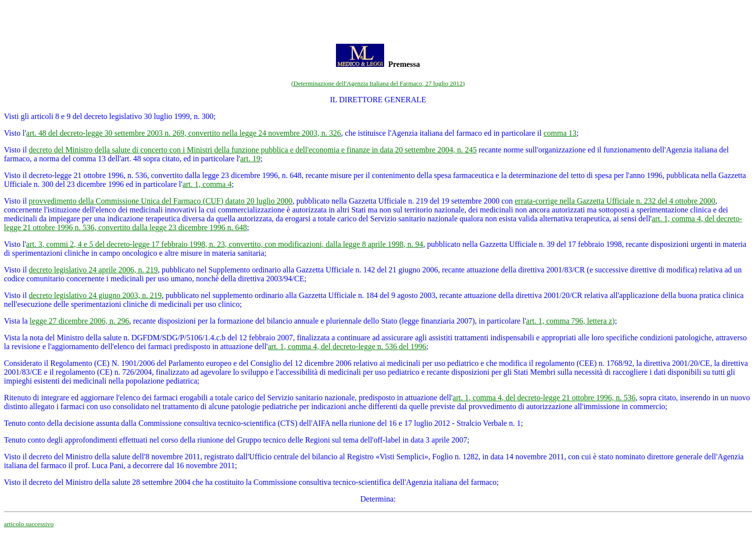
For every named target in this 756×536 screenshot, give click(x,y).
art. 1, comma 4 (207, 184)
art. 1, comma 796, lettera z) (571, 321)
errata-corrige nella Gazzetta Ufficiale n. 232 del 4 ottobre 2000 (615, 201)
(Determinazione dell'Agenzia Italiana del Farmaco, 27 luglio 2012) (378, 83)
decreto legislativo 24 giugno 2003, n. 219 (95, 295)
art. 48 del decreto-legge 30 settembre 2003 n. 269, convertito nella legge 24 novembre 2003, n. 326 (183, 133)
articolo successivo (29, 524)
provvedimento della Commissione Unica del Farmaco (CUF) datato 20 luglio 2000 (161, 201)
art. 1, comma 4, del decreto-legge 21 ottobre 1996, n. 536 (544, 398)
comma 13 (560, 133)
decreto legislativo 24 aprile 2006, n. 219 (93, 270)
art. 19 (250, 159)
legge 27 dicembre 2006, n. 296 (79, 321)
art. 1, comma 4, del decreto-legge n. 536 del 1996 (347, 346)
